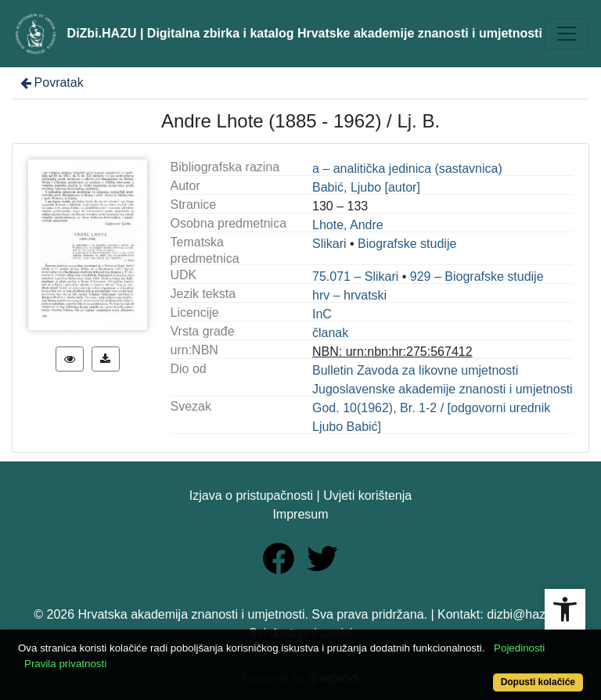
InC (322, 314)
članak (330, 333)
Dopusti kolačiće (538, 682)
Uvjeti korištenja (367, 495)
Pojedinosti (519, 648)
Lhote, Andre (348, 225)
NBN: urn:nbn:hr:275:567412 (392, 352)
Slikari (329, 244)
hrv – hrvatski (349, 295)
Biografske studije (407, 244)
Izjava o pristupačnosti (251, 495)
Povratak (51, 83)
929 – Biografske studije (477, 276)
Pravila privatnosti (65, 664)
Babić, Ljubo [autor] (366, 187)
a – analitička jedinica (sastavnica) (407, 169)
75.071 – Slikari (355, 276)
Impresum (300, 514)
